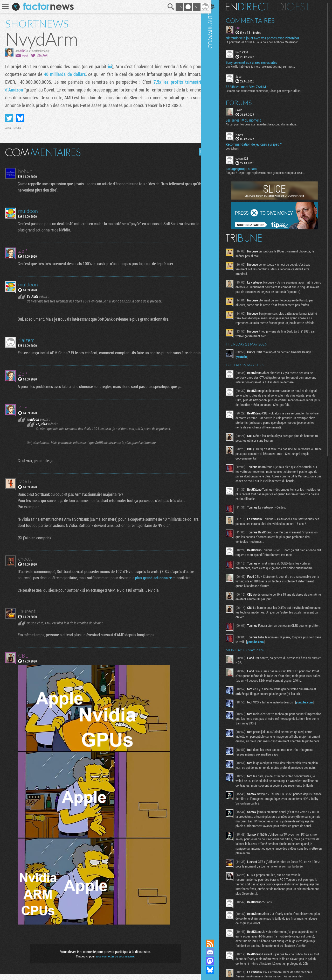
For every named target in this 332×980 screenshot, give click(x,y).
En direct (254, 6)
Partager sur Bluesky (20, 118)
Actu (8, 128)
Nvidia (17, 128)
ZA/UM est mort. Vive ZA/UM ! (253, 86)
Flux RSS (217, 943)
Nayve (246, 134)
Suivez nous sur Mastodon (217, 961)
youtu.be (248, 361)
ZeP (22, 50)
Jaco (245, 76)
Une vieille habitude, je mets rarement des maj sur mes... (267, 66)
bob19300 (248, 52)
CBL (244, 27)
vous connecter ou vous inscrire (113, 962)
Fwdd (245, 109)
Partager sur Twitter (9, 118)
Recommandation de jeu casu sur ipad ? (260, 144)
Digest (300, 6)
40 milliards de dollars (63, 74)
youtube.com (269, 652)
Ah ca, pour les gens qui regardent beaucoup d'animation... (268, 124)
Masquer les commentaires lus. (199, 152)
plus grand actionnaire (154, 584)
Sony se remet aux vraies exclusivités (258, 62)
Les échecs (239, 148)
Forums (245, 102)
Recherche (167, 7)
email (25, 55)
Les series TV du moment (250, 120)
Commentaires (257, 20)
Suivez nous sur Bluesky (217, 970)
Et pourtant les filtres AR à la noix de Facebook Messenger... (269, 42)
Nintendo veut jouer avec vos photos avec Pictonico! (269, 38)
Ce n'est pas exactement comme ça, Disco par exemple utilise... (271, 90)
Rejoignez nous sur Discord (217, 952)
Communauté (217, 465)
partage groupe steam (248, 168)
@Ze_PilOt (42, 55)
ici (108, 66)
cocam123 (248, 158)
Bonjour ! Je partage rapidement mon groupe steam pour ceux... (272, 172)
